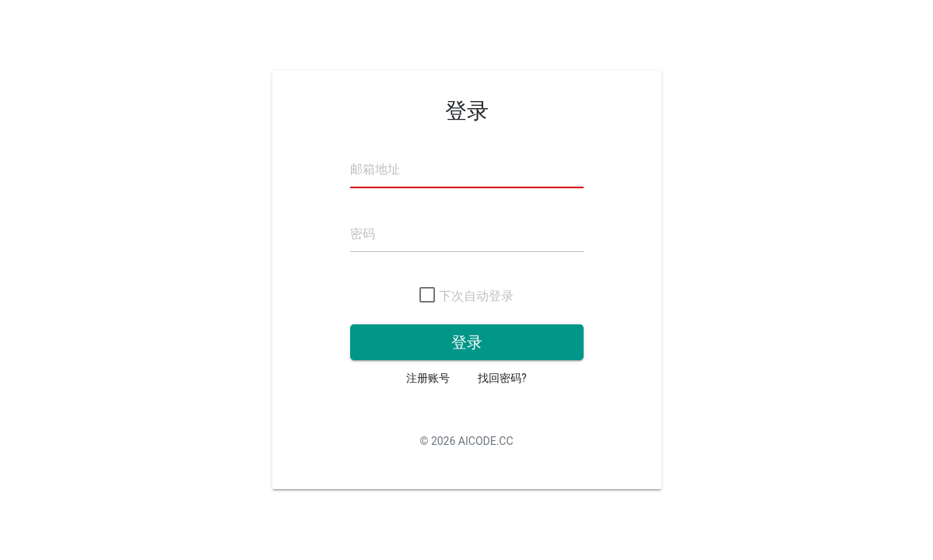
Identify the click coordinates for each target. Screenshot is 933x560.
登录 (467, 342)
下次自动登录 (466, 296)
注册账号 (428, 378)
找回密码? (502, 378)
